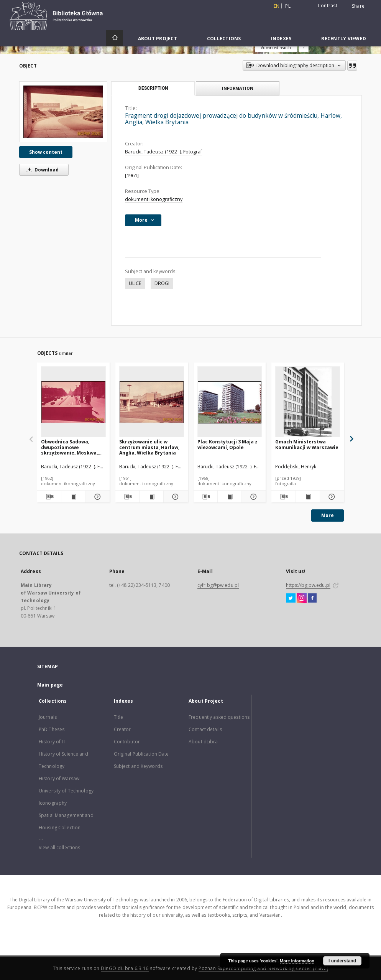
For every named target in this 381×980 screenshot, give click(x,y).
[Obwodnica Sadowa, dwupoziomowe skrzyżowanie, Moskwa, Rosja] (73, 402)
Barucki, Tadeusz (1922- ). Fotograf (163, 152)
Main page (50, 685)
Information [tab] (238, 88)
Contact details (205, 729)
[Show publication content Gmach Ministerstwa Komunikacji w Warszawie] (308, 497)
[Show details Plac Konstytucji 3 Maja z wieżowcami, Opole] (253, 497)
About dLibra (203, 742)
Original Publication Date (141, 754)
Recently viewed (344, 39)
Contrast (328, 6)
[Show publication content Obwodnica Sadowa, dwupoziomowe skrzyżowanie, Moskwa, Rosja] (73, 497)
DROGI (162, 283)
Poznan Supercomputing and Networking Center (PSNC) (263, 968)
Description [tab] (153, 88)
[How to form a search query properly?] (304, 48)
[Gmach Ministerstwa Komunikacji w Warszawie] (308, 402)
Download (41, 170)
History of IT (52, 742)
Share (358, 6)
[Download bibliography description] (49, 497)
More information (297, 961)
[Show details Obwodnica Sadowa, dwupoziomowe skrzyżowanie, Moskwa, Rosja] (97, 497)
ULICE (135, 283)
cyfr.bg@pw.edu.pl (218, 585)
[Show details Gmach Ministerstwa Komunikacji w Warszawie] (331, 497)
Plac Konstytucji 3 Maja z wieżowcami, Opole (227, 444)
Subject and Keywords (138, 766)
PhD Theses (52, 729)
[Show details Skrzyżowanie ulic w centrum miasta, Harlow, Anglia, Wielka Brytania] (174, 497)
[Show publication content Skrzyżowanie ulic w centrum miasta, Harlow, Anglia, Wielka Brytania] (151, 497)
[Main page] (114, 38)
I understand (342, 961)
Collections (224, 39)
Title (119, 717)
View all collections (59, 847)
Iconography (53, 803)
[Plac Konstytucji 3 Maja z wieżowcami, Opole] (230, 402)
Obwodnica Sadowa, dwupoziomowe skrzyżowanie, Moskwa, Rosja (69, 447)
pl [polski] (288, 6)
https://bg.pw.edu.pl (308, 585)
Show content (46, 152)
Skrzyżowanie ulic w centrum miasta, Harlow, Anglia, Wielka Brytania (149, 447)
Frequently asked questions (219, 717)
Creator (122, 729)
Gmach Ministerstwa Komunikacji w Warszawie (307, 444)
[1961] (132, 175)
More (328, 515)
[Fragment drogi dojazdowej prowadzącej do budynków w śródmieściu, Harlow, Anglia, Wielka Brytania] (63, 112)
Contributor (127, 742)
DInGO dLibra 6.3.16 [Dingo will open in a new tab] (125, 968)
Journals (48, 717)
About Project (158, 39)
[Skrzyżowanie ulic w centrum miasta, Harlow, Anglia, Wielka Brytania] (152, 402)
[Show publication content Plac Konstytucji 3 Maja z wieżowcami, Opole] (230, 497)
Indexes (281, 39)
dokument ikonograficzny (154, 199)
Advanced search (276, 48)
